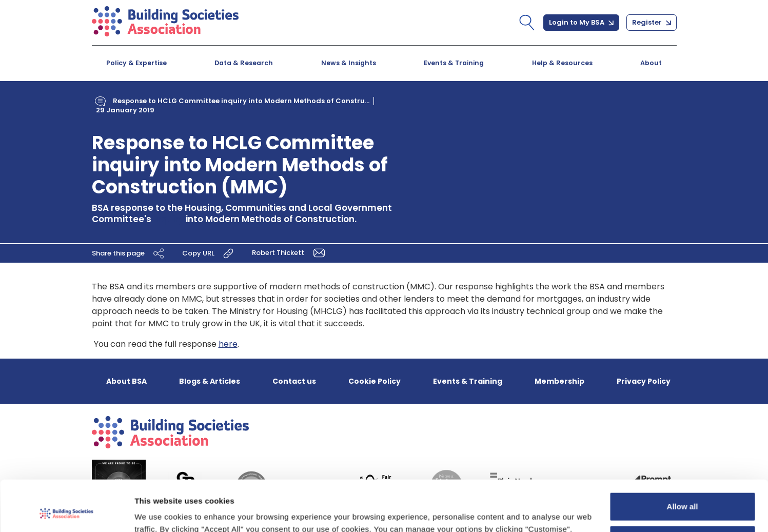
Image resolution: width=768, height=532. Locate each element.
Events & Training (454, 63)
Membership (559, 381)
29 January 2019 (125, 110)
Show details (158, 512)
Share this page (129, 253)
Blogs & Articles (210, 381)
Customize (683, 494)
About (651, 63)
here (228, 344)
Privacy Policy (644, 381)
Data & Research (244, 63)
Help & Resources (562, 63)
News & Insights (349, 63)
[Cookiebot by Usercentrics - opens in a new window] (66, 512)
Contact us (294, 381)
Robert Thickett (290, 253)
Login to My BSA (581, 22)
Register (652, 22)
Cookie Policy (375, 381)
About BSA (126, 381)
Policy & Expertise (136, 63)
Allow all (683, 461)
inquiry (169, 219)
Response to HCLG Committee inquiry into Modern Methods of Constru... (241, 101)
